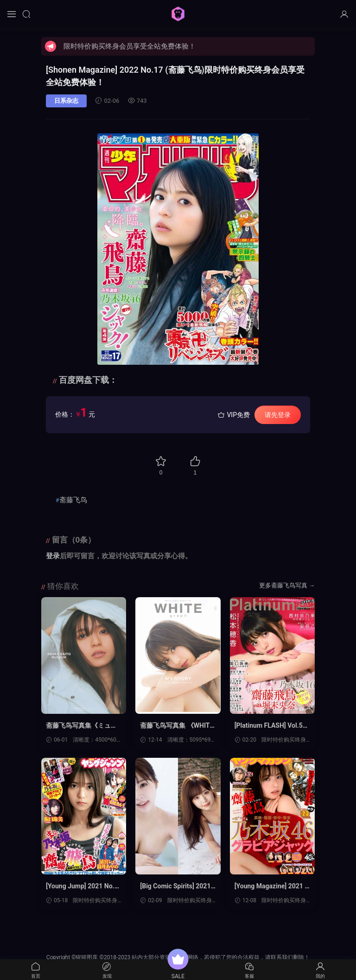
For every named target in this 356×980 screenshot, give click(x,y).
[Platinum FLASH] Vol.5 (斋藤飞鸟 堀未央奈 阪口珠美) (270, 726)
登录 (53, 556)
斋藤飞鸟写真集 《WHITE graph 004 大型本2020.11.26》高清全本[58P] (177, 726)
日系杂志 (66, 101)
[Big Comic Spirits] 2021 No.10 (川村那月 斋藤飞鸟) (175, 886)
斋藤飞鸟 (73, 500)
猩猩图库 (178, 14)
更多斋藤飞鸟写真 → (287, 585)
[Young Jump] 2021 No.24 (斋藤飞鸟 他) (82, 886)
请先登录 (278, 415)
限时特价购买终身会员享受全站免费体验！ (130, 46)
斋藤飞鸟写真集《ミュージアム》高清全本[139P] (82, 726)
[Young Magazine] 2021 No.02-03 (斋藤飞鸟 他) (272, 886)
